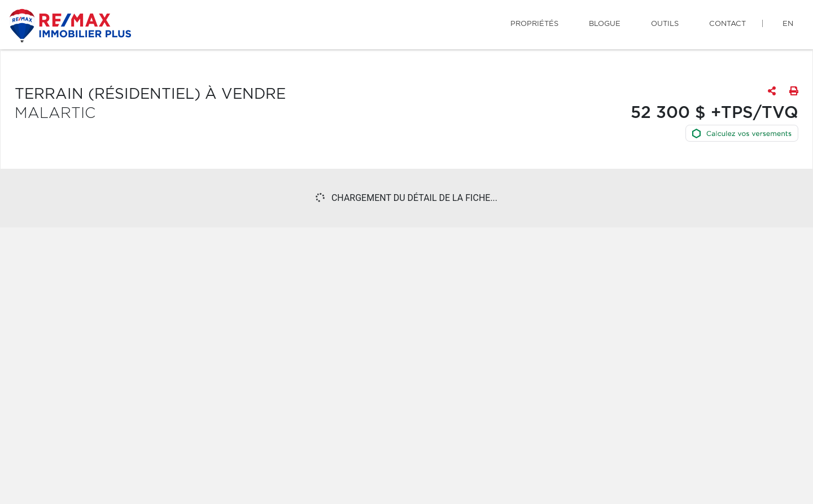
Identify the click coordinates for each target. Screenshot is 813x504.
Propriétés (534, 24)
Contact (727, 24)
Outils (665, 24)
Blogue (605, 24)
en (788, 24)
